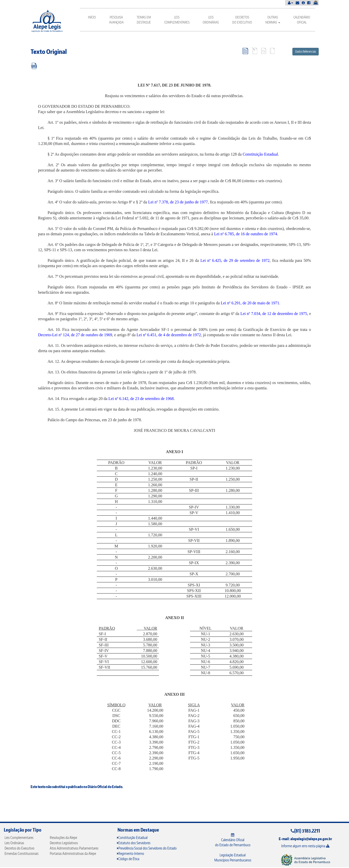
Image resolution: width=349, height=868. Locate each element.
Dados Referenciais (306, 51)
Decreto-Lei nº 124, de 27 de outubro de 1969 (75, 335)
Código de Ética (128, 859)
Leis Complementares (177, 20)
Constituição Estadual (260, 154)
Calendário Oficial (302, 20)
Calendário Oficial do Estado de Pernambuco (233, 840)
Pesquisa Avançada (116, 20)
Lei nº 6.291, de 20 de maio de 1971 (250, 303)
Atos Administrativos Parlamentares (74, 848)
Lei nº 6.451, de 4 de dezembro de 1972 (169, 335)
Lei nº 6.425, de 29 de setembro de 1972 (235, 260)
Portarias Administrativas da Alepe (73, 853)
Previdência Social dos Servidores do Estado (147, 848)
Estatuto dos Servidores (134, 843)
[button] (290, 3)
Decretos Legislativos (64, 843)
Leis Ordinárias (211, 20)
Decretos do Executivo (242, 20)
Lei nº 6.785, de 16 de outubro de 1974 (246, 234)
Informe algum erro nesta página (305, 846)
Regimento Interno (131, 853)
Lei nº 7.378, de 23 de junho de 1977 (178, 202)
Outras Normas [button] (273, 20)
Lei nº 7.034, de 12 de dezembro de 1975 (274, 314)
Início (92, 17)
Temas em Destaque (144, 20)
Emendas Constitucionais (21, 853)
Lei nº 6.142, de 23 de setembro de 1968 (141, 399)
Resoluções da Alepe (63, 838)
